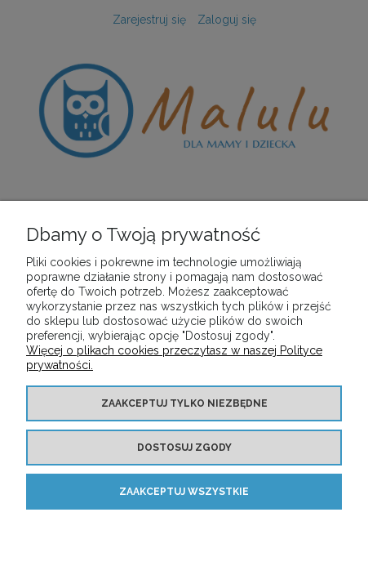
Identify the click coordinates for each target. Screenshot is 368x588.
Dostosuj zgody (184, 448)
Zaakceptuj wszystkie (184, 492)
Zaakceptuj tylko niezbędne (184, 403)
